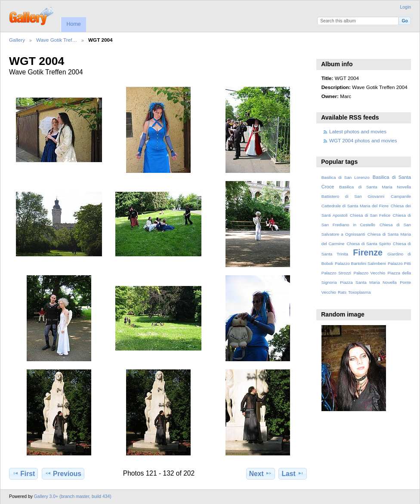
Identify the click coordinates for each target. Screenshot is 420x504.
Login (406, 7)
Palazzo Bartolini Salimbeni (360, 263)
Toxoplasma (359, 292)
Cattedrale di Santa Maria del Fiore (355, 206)
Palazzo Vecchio (369, 273)
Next (261, 473)
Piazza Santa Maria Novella (368, 282)
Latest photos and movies (358, 131)
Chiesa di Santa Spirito (369, 244)
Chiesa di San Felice (370, 215)
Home (73, 24)
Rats (342, 292)
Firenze (368, 252)
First (23, 473)
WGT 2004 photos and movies (363, 140)
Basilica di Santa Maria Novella (375, 187)
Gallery (17, 40)
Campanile (401, 196)
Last (293, 473)
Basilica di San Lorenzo (346, 177)
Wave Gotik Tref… (57, 40)
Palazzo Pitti (399, 263)
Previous (63, 473)
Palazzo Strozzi (336, 273)
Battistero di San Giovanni (353, 196)
